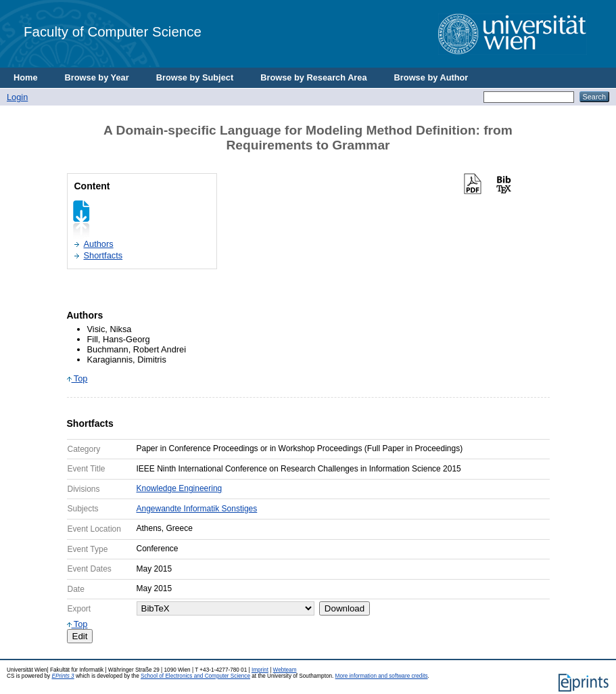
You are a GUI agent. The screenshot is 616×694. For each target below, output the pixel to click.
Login (17, 97)
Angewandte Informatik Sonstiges (197, 509)
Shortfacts (103, 255)
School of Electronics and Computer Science (195, 676)
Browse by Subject (195, 77)
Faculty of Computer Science (113, 31)
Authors (99, 244)
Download (345, 608)
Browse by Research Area (313, 77)
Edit (80, 636)
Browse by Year (97, 77)
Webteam (285, 670)
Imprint (260, 670)
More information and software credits (382, 676)
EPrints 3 (63, 676)
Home (26, 77)
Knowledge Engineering (180, 488)
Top (77, 378)
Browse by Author (431, 77)
